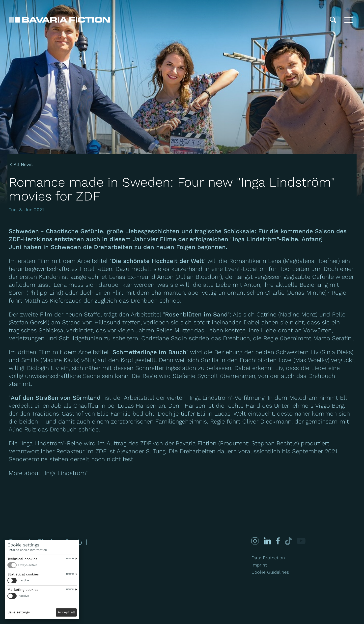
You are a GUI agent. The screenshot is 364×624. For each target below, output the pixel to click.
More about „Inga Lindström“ (48, 473)
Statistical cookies (23, 574)
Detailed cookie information (27, 550)
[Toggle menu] (349, 20)
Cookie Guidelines (270, 572)
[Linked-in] (267, 541)
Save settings (19, 612)
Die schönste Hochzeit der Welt (158, 261)
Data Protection (268, 558)
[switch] (42, 565)
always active (28, 565)
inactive (23, 580)
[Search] (333, 20)
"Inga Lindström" (42, 443)
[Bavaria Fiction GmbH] (59, 20)
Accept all (66, 612)
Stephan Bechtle (274, 443)
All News (23, 165)
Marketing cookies (23, 590)
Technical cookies (22, 559)
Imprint (259, 565)
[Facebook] (277, 541)
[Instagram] (255, 541)
